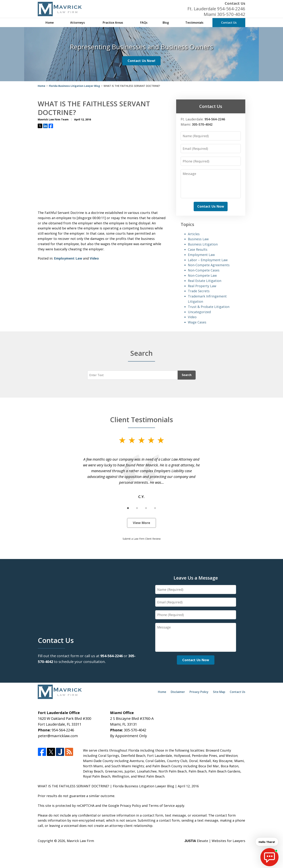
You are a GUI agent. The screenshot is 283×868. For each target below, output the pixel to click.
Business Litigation (203, 244)
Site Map (219, 692)
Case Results (198, 249)
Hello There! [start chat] (266, 842)
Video (94, 258)
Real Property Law (202, 286)
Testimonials (194, 23)
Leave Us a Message (196, 578)
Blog (166, 23)
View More (141, 523)
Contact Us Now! (141, 61)
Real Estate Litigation (205, 281)
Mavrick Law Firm (80, 841)
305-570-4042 (231, 14)
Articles (194, 234)
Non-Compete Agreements (209, 265)
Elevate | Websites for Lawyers (215, 841)
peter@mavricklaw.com (58, 736)
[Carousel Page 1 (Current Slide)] (128, 508)
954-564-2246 (231, 9)
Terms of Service (162, 806)
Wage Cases (197, 322)
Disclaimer (178, 692)
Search (187, 375)
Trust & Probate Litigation (209, 307)
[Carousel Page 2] (137, 508)
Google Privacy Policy (125, 806)
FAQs (144, 23)
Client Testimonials (142, 419)
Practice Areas (113, 23)
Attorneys (78, 23)
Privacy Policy (199, 692)
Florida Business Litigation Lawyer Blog (74, 86)
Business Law (198, 239)
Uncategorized (199, 312)
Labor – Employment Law (208, 260)
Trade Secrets (199, 291)
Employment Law (68, 258)
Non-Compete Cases (204, 270)
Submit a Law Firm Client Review (142, 539)
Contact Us (235, 3)
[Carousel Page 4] (155, 508)
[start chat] (269, 857)
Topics (187, 224)
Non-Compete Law (202, 275)
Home (50, 23)
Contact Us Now (211, 206)
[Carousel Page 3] (146, 508)
